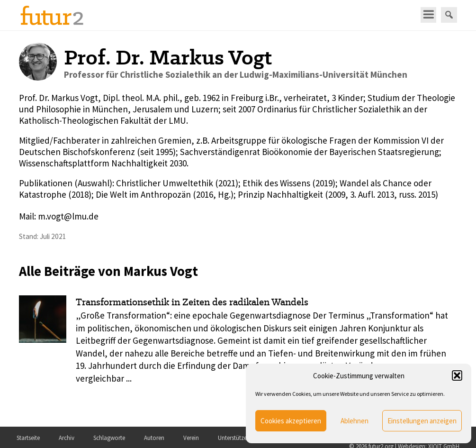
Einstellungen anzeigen (422, 421)
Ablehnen (355, 421)
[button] (457, 375)
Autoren (154, 438)
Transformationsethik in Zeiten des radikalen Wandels (192, 302)
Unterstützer (233, 438)
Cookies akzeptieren (291, 421)
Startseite (28, 438)
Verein (191, 438)
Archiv (67, 438)
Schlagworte (109, 438)
